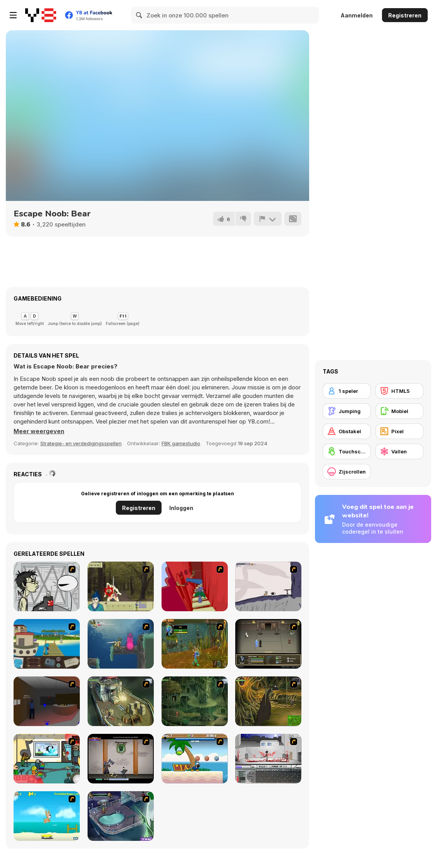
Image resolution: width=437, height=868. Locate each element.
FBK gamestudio (181, 443)
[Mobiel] (399, 411)
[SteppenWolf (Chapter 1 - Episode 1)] (121, 701)
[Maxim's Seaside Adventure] (47, 816)
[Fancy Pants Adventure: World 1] (268, 586)
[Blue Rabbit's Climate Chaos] (47, 644)
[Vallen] (399, 451)
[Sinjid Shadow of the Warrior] (268, 644)
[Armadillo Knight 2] (121, 644)
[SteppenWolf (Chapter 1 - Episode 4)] (268, 701)
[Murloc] (195, 644)
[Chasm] (195, 586)
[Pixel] (399, 431)
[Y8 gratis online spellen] (41, 15)
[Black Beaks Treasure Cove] (195, 759)
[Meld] (268, 219)
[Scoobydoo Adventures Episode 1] (121, 816)
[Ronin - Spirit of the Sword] (121, 586)
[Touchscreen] (347, 451)
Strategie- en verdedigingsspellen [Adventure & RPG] (81, 443)
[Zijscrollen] (347, 472)
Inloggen (181, 508)
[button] (39, 431)
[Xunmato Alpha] (121, 759)
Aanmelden (357, 15)
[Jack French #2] (47, 701)
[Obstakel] (347, 431)
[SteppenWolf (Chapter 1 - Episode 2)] (195, 701)
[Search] (139, 15)
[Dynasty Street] (268, 759)
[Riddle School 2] (47, 759)
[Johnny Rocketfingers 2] (47, 586)
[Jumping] (347, 411)
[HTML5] (399, 391)
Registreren (405, 15)
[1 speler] (347, 391)
